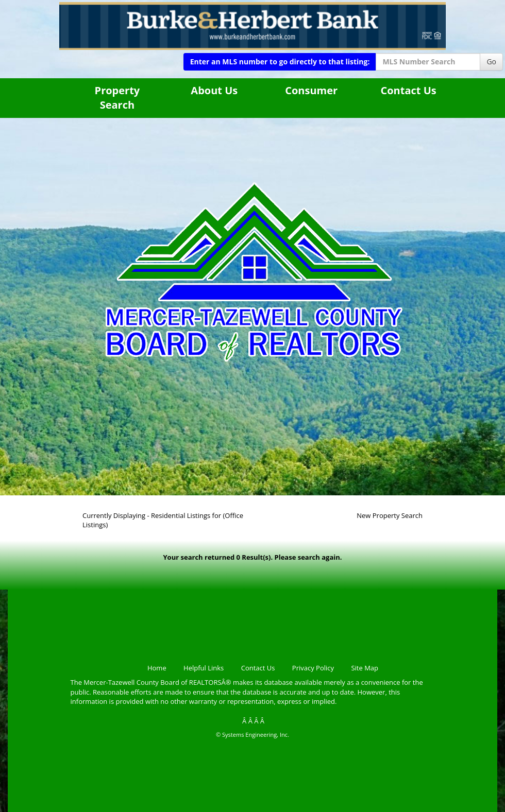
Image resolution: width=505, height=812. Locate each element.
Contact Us (408, 90)
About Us (214, 90)
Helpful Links (204, 668)
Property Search (117, 98)
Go (491, 62)
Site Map (365, 668)
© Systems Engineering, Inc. (252, 735)
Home (157, 668)
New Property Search (390, 515)
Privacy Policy (313, 668)
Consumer (311, 90)
